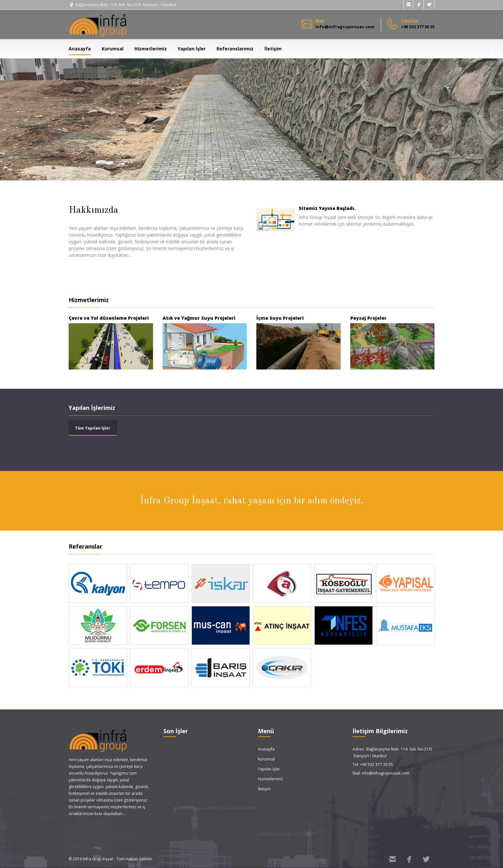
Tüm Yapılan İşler (93, 428)
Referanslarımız (232, 49)
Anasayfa (80, 49)
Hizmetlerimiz (148, 49)
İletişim (270, 49)
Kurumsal (110, 49)
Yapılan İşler (189, 49)
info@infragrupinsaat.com (386, 773)
